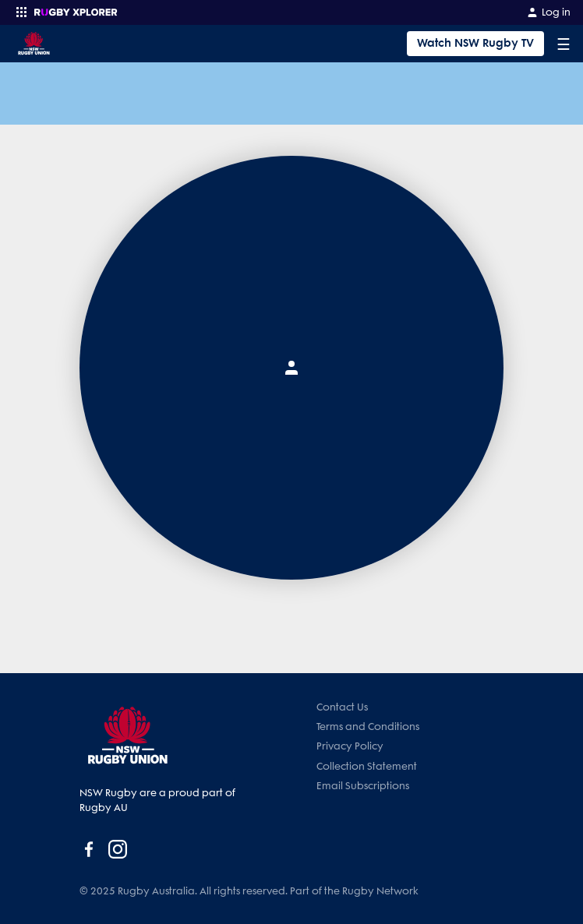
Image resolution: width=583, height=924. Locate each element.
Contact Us (342, 707)
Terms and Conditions (368, 727)
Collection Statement (367, 766)
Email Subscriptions (363, 786)
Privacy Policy (350, 746)
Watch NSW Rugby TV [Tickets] (475, 43)
